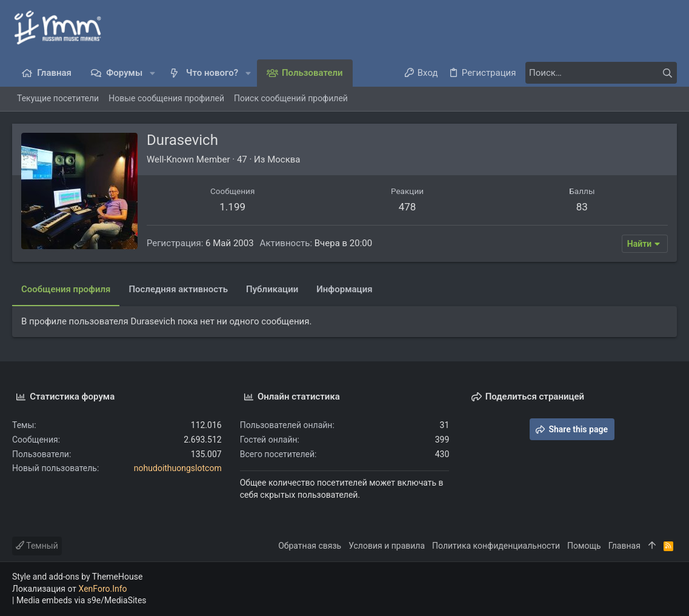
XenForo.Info (103, 589)
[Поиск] (601, 73)
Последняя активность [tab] (178, 289)
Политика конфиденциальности (496, 546)
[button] (152, 73)
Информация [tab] (344, 289)
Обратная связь (310, 546)
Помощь (584, 546)
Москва (284, 159)
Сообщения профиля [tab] (66, 289)
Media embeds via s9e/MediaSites (82, 600)
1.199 (232, 207)
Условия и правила (387, 546)
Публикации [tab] (272, 289)
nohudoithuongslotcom (178, 468)
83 (582, 207)
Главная (624, 546)
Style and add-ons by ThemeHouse (77, 577)
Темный (37, 546)
